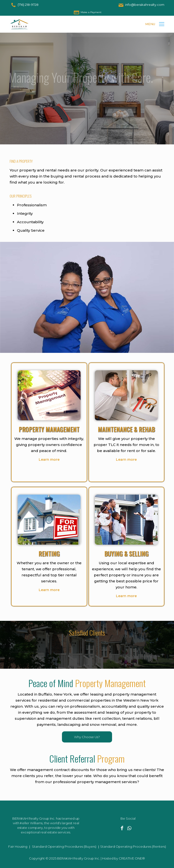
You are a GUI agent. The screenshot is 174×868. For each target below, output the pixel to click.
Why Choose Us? (87, 737)
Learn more (49, 460)
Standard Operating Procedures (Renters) (133, 846)
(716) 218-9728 (28, 5)
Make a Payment (91, 12)
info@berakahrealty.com (145, 5)
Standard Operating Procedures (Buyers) (64, 846)
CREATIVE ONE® (132, 858)
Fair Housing (18, 846)
